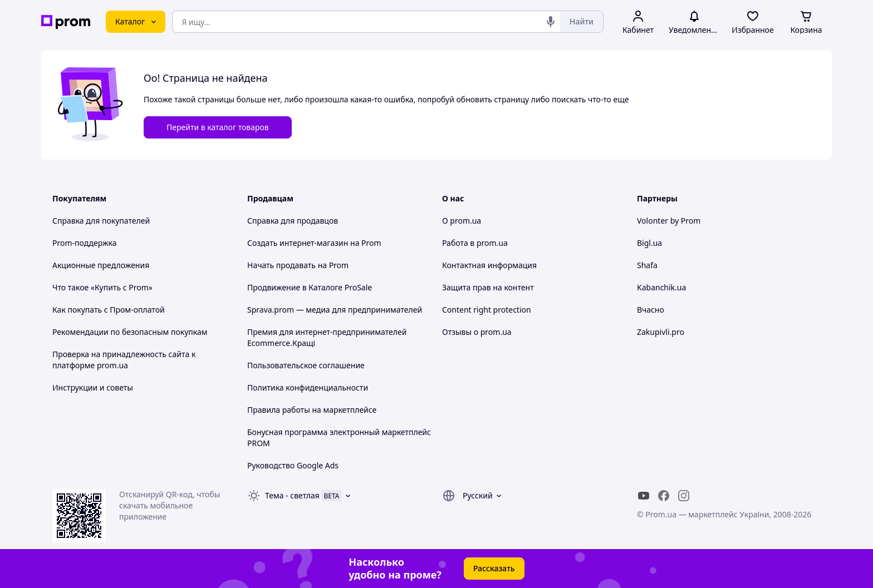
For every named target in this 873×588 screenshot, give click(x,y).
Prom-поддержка (85, 243)
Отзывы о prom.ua (477, 332)
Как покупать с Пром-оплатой (109, 310)
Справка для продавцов (293, 221)
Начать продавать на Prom (298, 265)
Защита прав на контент (488, 287)
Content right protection (487, 310)
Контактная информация (489, 265)
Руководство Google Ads (293, 465)
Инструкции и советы (93, 387)
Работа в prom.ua (475, 243)
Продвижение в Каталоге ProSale (310, 287)
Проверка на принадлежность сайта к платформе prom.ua (124, 360)
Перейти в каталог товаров (218, 127)
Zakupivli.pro (661, 332)
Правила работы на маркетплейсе (312, 410)
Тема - (292, 495)
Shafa (647, 265)
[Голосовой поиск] (551, 22)
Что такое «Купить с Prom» (102, 287)
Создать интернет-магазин (298, 243)
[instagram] (684, 496)
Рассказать (494, 568)
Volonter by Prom (669, 221)
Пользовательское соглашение (306, 365)
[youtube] (644, 496)
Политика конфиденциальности (308, 387)
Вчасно (651, 310)
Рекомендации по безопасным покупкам (130, 332)
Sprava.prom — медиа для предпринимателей (335, 310)
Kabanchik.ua (661, 287)
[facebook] (664, 496)
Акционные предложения (101, 265)
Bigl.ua (649, 243)
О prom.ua (462, 221)
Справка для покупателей (101, 221)
